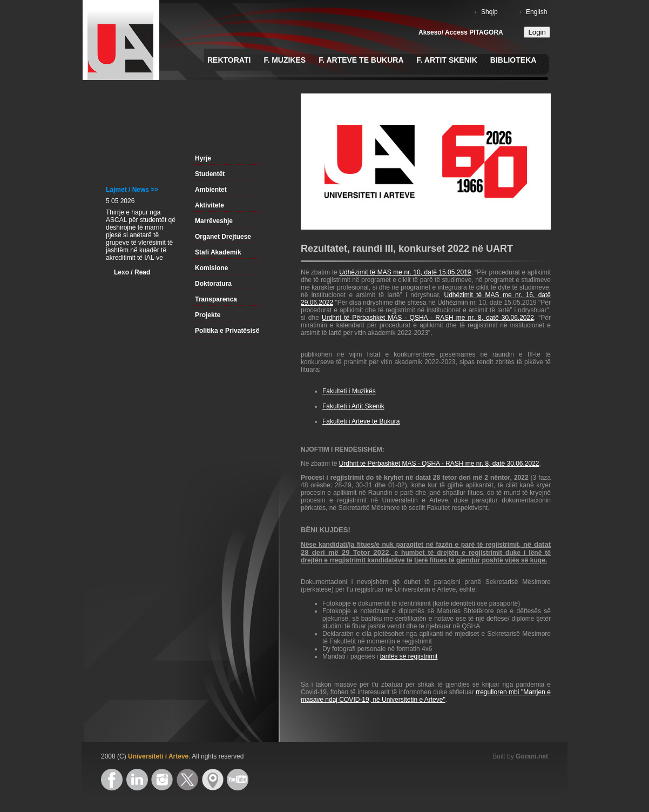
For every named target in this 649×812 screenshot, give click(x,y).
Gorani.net (532, 756)
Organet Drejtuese (223, 237)
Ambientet (211, 190)
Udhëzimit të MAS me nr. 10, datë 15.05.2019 (405, 272)
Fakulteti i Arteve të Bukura (361, 421)
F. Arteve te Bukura (361, 60)
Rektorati (229, 60)
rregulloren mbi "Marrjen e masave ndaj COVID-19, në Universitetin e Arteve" (426, 696)
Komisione (211, 268)
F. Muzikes (285, 60)
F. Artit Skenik (447, 60)
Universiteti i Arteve (158, 756)
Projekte (208, 315)
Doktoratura (213, 284)
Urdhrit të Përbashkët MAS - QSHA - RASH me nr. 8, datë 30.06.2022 (428, 318)
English (536, 12)
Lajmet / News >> (132, 190)
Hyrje (203, 158)
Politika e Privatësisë (227, 331)
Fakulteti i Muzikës (349, 391)
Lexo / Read (132, 272)
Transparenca (216, 299)
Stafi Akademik (218, 252)
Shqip (489, 12)
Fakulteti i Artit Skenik (353, 406)
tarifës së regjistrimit (409, 656)
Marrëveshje (214, 221)
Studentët (210, 174)
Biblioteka (513, 60)
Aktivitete (209, 205)
